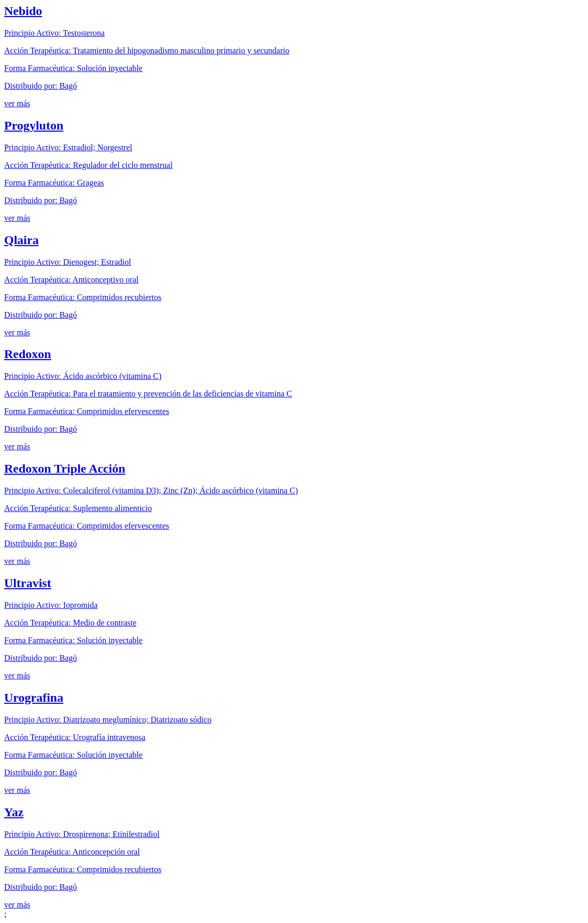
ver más (17, 103)
